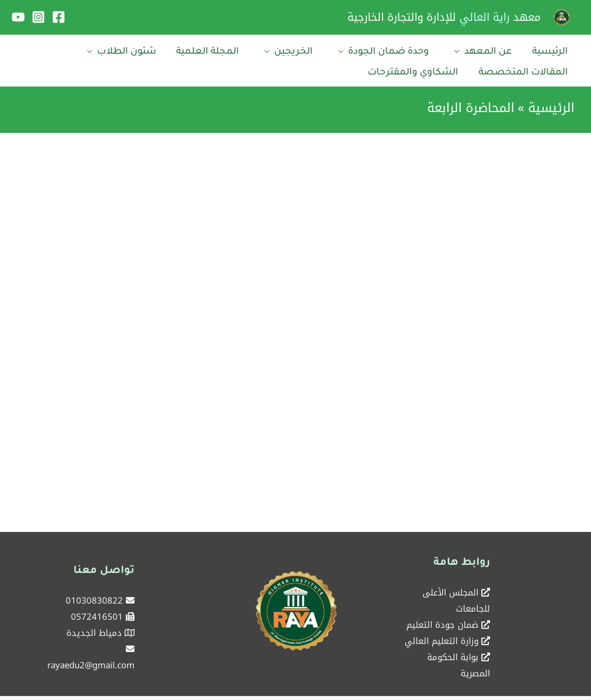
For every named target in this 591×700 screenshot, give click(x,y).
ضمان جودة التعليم (442, 623)
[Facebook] (59, 17)
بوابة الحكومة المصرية (459, 662)
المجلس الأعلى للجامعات (456, 598)
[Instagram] (38, 17)
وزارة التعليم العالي (442, 639)
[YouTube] (18, 17)
